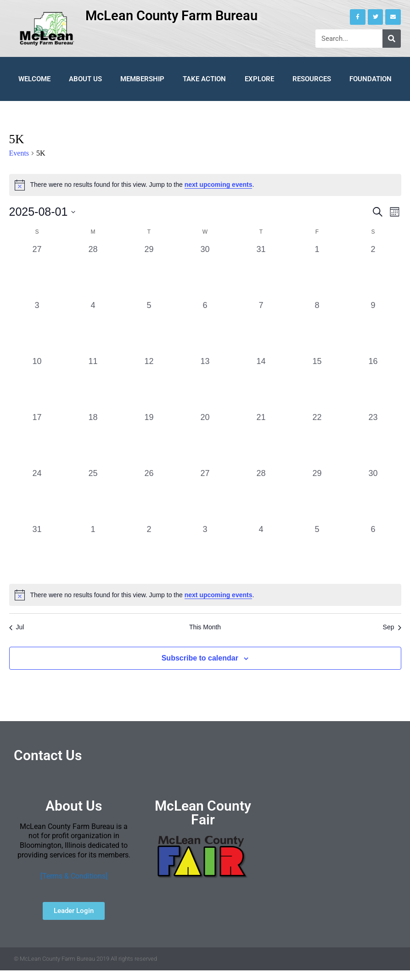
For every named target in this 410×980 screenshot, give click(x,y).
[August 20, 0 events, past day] (205, 439)
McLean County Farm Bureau (171, 16)
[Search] (392, 39)
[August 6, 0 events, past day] (205, 327)
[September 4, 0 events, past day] (261, 551)
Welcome (34, 79)
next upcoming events (219, 185)
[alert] (205, 185)
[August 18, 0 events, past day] (93, 439)
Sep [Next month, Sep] (392, 627)
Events (19, 153)
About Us (85, 79)
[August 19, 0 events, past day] (149, 439)
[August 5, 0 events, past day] (149, 327)
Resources (312, 79)
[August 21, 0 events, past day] (261, 439)
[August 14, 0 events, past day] (261, 383)
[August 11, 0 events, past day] (93, 383)
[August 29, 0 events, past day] (317, 495)
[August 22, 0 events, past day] (317, 439)
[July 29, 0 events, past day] (149, 271)
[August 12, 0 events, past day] (149, 383)
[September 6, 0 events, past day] (373, 551)
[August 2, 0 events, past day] (373, 271)
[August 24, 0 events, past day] (37, 495)
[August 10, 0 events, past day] (37, 383)
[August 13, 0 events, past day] (205, 383)
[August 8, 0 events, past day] (317, 327)
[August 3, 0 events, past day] (37, 327)
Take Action (204, 79)
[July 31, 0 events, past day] (261, 271)
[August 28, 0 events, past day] (261, 495)
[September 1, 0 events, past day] (93, 551)
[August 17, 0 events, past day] (37, 439)
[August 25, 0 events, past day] (93, 495)
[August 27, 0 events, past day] (205, 495)
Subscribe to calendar (200, 658)
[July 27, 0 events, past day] (37, 271)
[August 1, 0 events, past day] (317, 271)
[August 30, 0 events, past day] (373, 495)
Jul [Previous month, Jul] (17, 627)
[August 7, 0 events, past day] (261, 327)
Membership (142, 79)
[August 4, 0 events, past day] (93, 327)
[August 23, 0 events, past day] (373, 439)
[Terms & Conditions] (74, 876)
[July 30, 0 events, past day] (205, 271)
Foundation (371, 79)
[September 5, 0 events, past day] (317, 551)
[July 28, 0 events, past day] (93, 271)
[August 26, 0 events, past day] (149, 495)
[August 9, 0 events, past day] (373, 327)
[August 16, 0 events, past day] (373, 383)
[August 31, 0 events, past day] (37, 551)
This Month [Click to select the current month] (205, 627)
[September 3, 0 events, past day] (205, 551)
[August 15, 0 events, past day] (317, 383)
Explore (259, 79)
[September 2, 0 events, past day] (149, 551)
